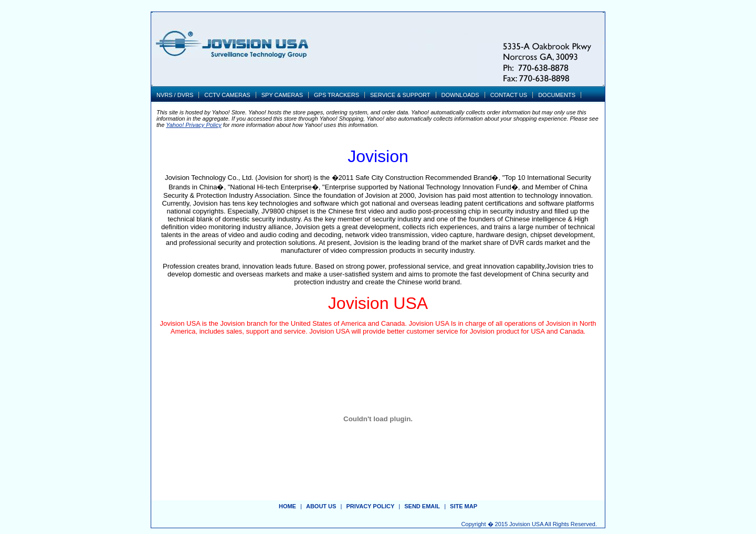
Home (287, 506)
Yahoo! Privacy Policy (194, 125)
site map (464, 506)
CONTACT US (509, 95)
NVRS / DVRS (175, 95)
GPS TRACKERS (337, 95)
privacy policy (370, 506)
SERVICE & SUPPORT (400, 95)
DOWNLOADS (460, 95)
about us (321, 506)
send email (422, 506)
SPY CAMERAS (282, 95)
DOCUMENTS (557, 95)
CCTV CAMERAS (227, 95)
